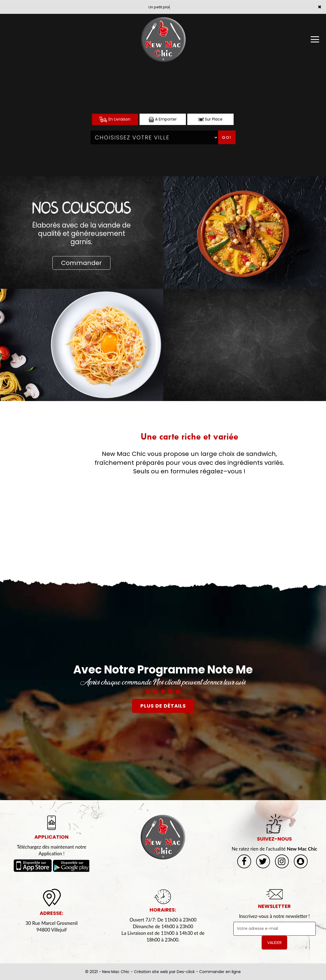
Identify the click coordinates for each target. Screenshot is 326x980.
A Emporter (163, 119)
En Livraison (115, 119)
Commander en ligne (220, 972)
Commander (81, 263)
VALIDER (274, 943)
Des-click (186, 972)
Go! (227, 137)
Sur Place (210, 119)
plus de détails (163, 706)
